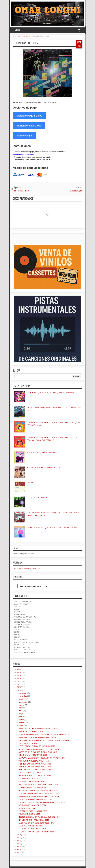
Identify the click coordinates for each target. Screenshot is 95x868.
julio (20, 708)
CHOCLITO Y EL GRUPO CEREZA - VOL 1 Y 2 (36, 782)
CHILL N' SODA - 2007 (27, 808)
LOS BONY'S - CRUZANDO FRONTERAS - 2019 (37, 737)
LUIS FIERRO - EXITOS (28, 743)
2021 (19, 684)
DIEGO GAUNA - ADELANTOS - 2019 (33, 755)
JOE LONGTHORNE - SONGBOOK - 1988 (35, 776)
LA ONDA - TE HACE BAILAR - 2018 (32, 829)
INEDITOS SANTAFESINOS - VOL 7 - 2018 (35, 764)
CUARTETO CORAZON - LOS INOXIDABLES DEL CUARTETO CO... (45, 734)
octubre (22, 699)
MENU (17, 30)
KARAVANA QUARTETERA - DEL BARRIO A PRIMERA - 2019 (42, 758)
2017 (19, 838)
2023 (19, 678)
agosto (21, 705)
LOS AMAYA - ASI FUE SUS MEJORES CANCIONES (39, 796)
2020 (19, 687)
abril (21, 717)
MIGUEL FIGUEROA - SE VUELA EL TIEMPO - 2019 (38, 785)
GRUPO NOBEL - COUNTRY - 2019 (32, 805)
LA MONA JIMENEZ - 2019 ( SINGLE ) (33, 788)
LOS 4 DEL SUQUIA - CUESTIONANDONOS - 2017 (38, 728)
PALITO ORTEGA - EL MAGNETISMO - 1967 (35, 799)
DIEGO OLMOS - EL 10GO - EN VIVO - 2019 (35, 770)
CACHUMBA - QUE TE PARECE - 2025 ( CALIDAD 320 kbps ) (50, 393)
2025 (19, 672)
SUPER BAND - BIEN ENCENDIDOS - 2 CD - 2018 (38, 752)
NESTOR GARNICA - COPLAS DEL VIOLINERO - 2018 (39, 817)
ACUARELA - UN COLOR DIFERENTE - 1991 (44, 468)
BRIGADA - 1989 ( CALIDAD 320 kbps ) (42, 453)
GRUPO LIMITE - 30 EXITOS (30, 779)
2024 (19, 675)
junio (21, 711)
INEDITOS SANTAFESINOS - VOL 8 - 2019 (35, 767)
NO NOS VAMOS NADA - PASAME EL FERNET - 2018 (39, 749)
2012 (19, 852)
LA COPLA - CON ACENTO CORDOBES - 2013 (36, 823)
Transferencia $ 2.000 (29, 126)
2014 (19, 847)
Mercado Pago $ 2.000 (29, 116)
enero (21, 726)
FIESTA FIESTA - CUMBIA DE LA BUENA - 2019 (37, 746)
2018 (19, 835)
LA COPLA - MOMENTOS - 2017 (31, 826)
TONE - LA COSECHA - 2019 (30, 773)
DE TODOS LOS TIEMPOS (37, 498)
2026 (19, 669)
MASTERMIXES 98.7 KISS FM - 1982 (33, 811)
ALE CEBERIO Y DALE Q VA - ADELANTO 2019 (37, 832)
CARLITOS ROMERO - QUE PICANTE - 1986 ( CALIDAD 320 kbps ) (53, 528)
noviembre (23, 696)
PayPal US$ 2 (24, 136)
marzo (21, 720)
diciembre (23, 693)
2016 (19, 841)
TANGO (30, 483)
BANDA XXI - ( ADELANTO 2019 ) (31, 731)
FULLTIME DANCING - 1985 (25, 43)
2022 (19, 681)
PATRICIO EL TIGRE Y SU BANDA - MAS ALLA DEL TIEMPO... (42, 802)
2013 (19, 849)
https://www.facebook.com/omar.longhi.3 (28, 568)
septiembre (23, 702)
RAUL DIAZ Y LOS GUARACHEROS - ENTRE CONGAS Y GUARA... (45, 740)
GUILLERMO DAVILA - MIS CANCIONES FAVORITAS (39, 790)
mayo (21, 714)
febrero (22, 723)
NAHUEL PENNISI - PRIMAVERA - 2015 (34, 820)
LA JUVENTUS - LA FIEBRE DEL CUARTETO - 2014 (38, 793)
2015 (19, 844)
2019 (19, 690)
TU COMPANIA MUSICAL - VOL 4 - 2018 (34, 761)
